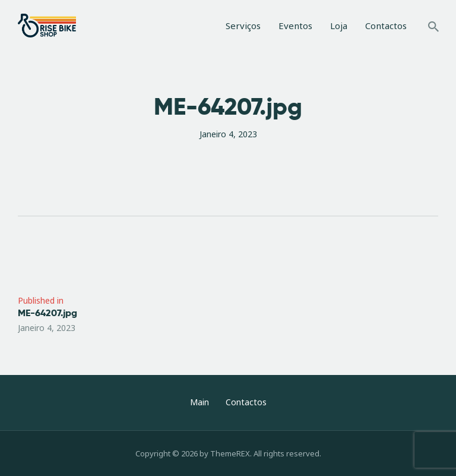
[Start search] (433, 28)
